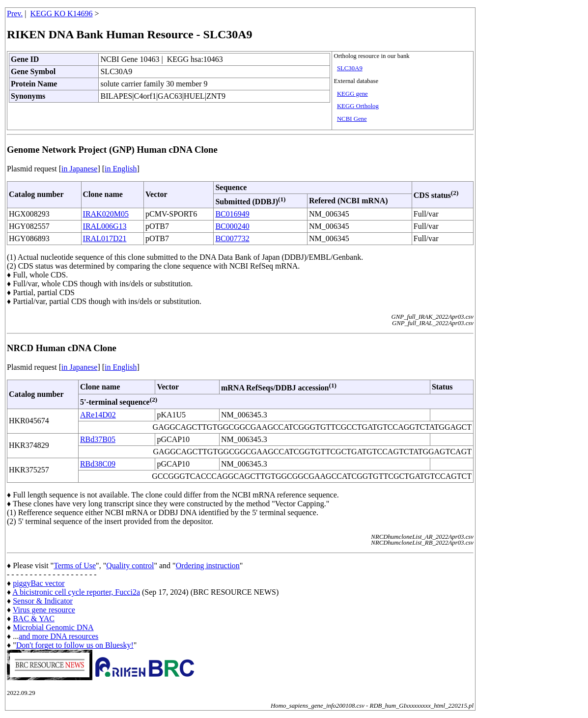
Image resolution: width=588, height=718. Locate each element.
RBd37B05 (98, 439)
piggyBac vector (39, 583)
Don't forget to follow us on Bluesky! (75, 645)
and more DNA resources (58, 636)
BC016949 (232, 214)
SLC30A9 (350, 68)
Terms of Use (75, 566)
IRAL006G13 (105, 226)
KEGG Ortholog (358, 106)
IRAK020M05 (106, 214)
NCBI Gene (352, 119)
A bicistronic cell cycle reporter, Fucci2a (76, 592)
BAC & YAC (34, 619)
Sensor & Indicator (43, 601)
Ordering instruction (208, 566)
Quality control (130, 566)
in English (121, 169)
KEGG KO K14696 (62, 14)
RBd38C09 (98, 464)
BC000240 (232, 226)
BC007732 (232, 238)
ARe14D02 (98, 415)
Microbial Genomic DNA (53, 627)
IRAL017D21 (105, 238)
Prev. (15, 14)
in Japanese (79, 169)
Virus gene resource (44, 610)
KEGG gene (352, 94)
